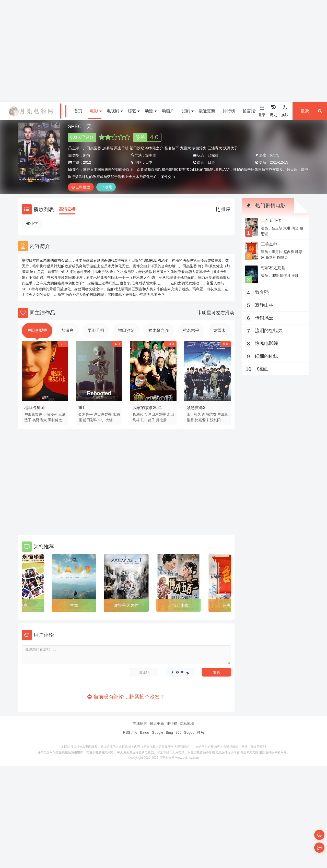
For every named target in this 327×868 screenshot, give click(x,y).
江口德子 (148, 420)
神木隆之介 (154, 148)
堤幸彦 (151, 155)
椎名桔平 (172, 148)
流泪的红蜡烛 (269, 331)
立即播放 (81, 187)
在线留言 (140, 724)
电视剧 (115, 111)
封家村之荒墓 (273, 268)
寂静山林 (264, 305)
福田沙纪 (137, 148)
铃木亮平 (86, 414)
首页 (78, 111)
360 (178, 732)
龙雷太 (185, 148)
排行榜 (229, 111)
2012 (87, 162)
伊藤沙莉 (50, 414)
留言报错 (251, 111)
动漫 (151, 111)
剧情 (87, 155)
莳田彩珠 (90, 420)
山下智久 (194, 414)
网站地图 (187, 724)
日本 (149, 162)
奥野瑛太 (40, 420)
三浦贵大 (215, 148)
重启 (83, 408)
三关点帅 (269, 244)
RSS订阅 (130, 732)
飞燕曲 (22, 605)
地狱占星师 (34, 408)
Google (157, 732)
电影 (96, 111)
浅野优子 (230, 148)
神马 (201, 732)
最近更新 (207, 111)
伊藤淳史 (199, 148)
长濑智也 (140, 414)
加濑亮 (108, 148)
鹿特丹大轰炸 (126, 605)
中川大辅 (106, 420)
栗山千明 (121, 148)
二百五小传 (178, 605)
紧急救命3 (196, 408)
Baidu (145, 732)
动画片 (168, 111)
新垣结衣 (209, 414)
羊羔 (74, 605)
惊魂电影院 (266, 343)
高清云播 (67, 209)
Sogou (189, 732)
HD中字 (32, 224)
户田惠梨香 (92, 148)
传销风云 (264, 318)
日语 (211, 162)
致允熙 (262, 292)
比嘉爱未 (202, 420)
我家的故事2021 (147, 408)
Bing (169, 732)
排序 (223, 209)
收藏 (106, 187)
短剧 (188, 111)
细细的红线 (266, 356)
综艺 (134, 111)
